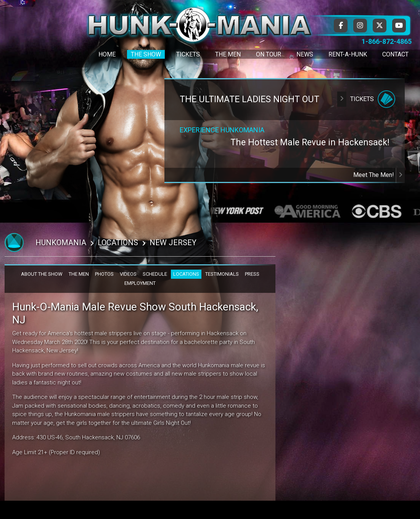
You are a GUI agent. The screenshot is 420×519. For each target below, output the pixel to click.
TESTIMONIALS (222, 274)
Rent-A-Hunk (348, 54)
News (305, 54)
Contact (395, 54)
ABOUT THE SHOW (42, 274)
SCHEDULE (155, 274)
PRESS (252, 274)
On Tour (269, 54)
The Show (146, 54)
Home (107, 54)
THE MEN (79, 274)
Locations (118, 243)
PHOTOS (104, 274)
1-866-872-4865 (387, 41)
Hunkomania (61, 243)
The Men (228, 54)
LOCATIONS (186, 274)
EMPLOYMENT (140, 283)
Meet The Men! (379, 175)
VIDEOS (128, 274)
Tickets (188, 54)
